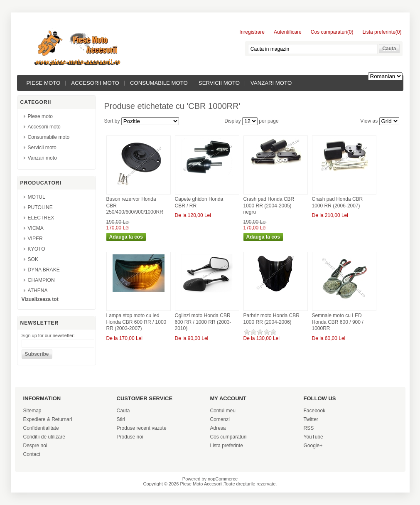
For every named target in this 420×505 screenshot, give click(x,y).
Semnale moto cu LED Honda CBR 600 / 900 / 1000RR (338, 322)
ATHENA (38, 291)
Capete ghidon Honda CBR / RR (199, 202)
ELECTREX (41, 218)
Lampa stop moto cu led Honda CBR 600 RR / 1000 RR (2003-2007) (136, 322)
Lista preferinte (227, 446)
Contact (32, 454)
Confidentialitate (41, 428)
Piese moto (44, 83)
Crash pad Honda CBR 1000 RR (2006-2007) (338, 202)
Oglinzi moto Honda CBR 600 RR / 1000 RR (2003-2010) (203, 322)
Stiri (121, 419)
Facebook (315, 411)
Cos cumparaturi (228, 437)
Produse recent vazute (142, 428)
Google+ (313, 446)
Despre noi (35, 446)
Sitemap (32, 411)
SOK (33, 259)
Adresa (218, 428)
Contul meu (223, 411)
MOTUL (37, 197)
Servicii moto (219, 83)
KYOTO (37, 249)
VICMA (36, 228)
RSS (309, 428)
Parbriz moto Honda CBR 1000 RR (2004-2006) (271, 319)
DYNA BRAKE (44, 270)
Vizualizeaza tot (40, 299)
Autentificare (288, 32)
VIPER (35, 239)
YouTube (313, 437)
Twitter (311, 419)
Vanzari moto (271, 83)
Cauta (123, 411)
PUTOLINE (40, 207)
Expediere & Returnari (48, 419)
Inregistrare (252, 32)
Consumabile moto (159, 83)
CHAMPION (41, 280)
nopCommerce (223, 479)
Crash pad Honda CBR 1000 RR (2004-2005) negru (269, 206)
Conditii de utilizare (44, 437)
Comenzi (220, 419)
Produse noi (130, 437)
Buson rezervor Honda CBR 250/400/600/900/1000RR (135, 206)
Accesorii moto (95, 83)
